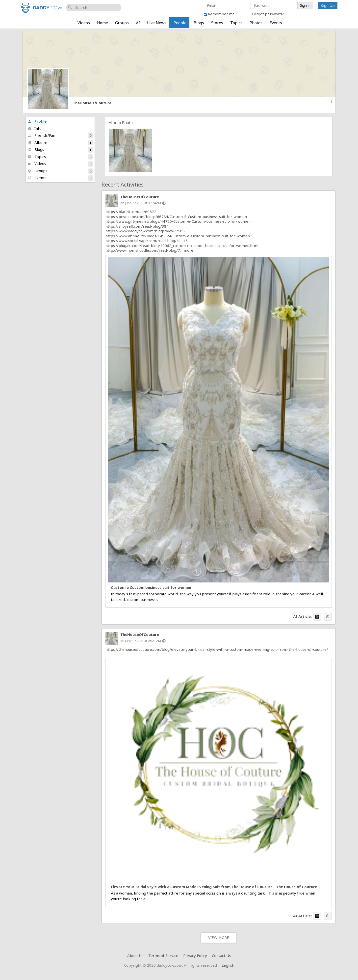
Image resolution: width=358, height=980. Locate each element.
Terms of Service (163, 955)
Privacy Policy (195, 955)
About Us (135, 955)
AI (138, 23)
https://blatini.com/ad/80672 (131, 212)
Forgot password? (268, 14)
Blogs (199, 23)
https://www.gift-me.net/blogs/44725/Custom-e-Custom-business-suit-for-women (178, 221)
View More (219, 937)
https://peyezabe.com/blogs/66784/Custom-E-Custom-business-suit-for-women (176, 217)
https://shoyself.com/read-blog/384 (137, 226)
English (228, 965)
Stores (217, 23)
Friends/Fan (60, 136)
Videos (84, 23)
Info (35, 128)
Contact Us (221, 955)
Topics (236, 23)
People (180, 23)
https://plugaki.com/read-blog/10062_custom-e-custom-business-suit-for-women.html (182, 245)
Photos (256, 23)
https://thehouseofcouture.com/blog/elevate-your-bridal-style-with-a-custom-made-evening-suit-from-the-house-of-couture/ (217, 649)
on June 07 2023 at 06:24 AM (141, 203)
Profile (37, 121)
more (189, 250)
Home (102, 23)
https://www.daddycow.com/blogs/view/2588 (145, 231)
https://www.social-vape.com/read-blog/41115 (147, 241)
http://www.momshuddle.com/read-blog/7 (143, 250)
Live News (157, 23)
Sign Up (328, 5)
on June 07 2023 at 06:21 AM (141, 641)
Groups (122, 23)
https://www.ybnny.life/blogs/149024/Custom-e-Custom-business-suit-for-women (178, 236)
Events (276, 23)
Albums (60, 143)
